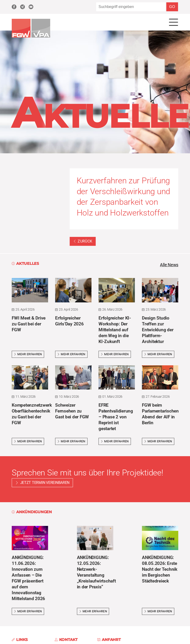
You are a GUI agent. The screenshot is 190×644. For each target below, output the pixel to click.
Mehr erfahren (28, 354)
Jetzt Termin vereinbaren (45, 483)
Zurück (83, 241)
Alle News (169, 265)
